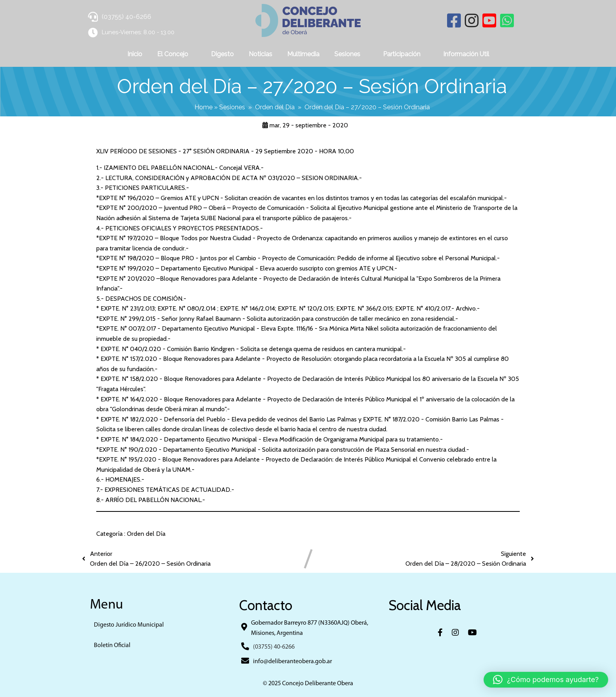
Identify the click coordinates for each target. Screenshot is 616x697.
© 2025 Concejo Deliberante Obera (308, 684)
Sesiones (232, 107)
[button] (546, 680)
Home (203, 107)
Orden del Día (275, 107)
